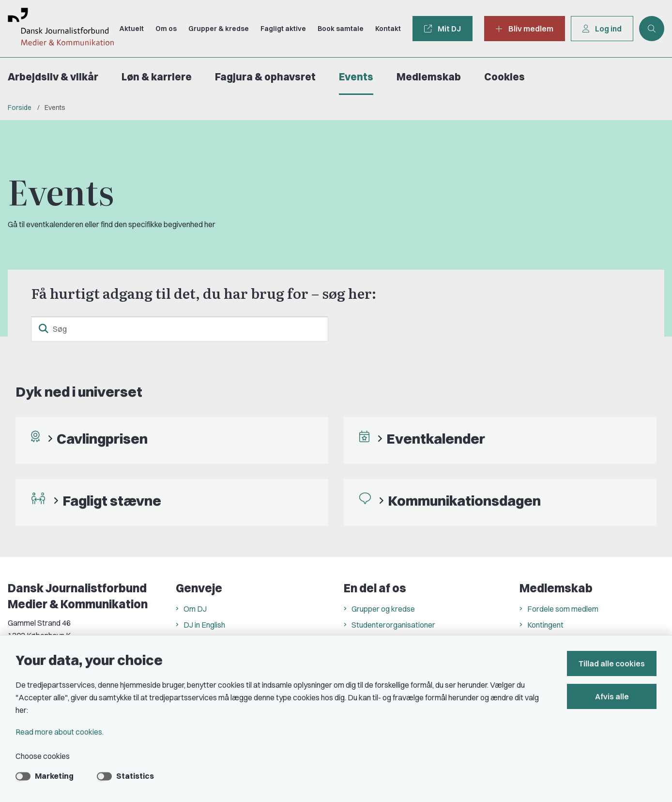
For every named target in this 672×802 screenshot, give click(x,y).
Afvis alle (612, 696)
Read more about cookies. (60, 732)
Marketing (54, 776)
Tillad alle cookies (612, 663)
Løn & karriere (157, 77)
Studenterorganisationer (393, 625)
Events (356, 77)
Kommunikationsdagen (464, 501)
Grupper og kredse (383, 609)
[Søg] (180, 329)
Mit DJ (443, 29)
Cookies (504, 77)
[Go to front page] (57, 29)
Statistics (135, 776)
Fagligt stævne (112, 501)
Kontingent (545, 625)
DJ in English (204, 625)
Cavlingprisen (102, 439)
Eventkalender (436, 439)
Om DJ (195, 609)
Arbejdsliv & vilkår (53, 77)
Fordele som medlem (563, 609)
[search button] (44, 329)
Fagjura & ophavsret (265, 77)
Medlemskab (429, 77)
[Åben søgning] (652, 29)
